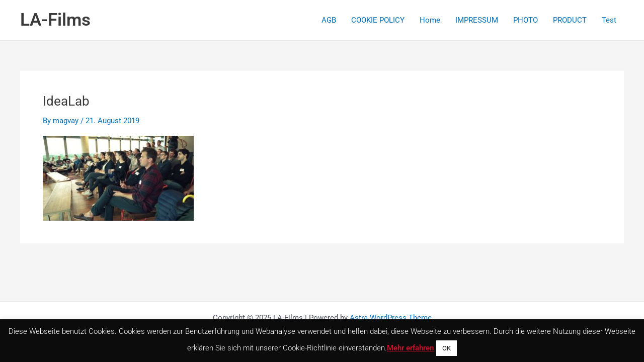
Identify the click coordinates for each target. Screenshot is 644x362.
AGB (329, 20)
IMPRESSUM (477, 20)
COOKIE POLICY (378, 20)
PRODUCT (570, 20)
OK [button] (447, 348)
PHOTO (526, 20)
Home (430, 20)
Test (609, 20)
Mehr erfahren (410, 348)
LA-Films (55, 20)
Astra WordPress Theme (391, 318)
